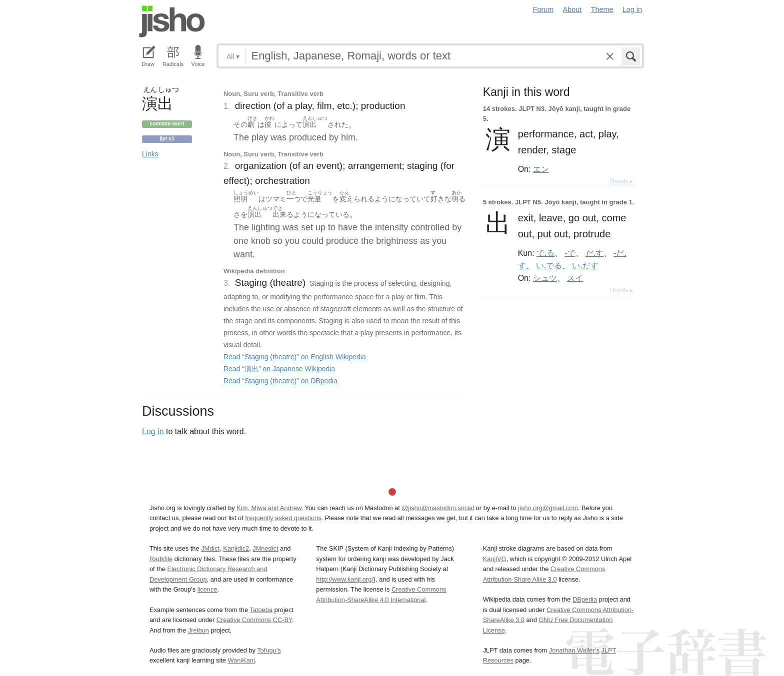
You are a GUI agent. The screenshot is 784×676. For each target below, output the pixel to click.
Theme (602, 9)
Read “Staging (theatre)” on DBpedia (280, 381)
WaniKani (241, 660)
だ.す (594, 253)
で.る (545, 253)
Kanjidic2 (236, 548)
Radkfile (161, 559)
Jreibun (198, 630)
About (572, 9)
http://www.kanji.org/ (345, 579)
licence (207, 589)
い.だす (585, 265)
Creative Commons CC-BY (254, 620)
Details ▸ (621, 181)
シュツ (545, 278)
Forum (543, 9)
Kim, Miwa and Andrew (269, 508)
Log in (632, 9)
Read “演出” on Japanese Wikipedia (279, 369)
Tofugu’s (269, 650)
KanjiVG (495, 559)
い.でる (549, 265)
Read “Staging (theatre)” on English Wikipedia (295, 357)
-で (570, 253)
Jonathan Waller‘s (574, 650)
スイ (575, 278)
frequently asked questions (283, 518)
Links (150, 154)
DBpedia (585, 599)
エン (541, 169)
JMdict (210, 548)
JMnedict (265, 548)
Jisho (172, 21)
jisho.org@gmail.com (548, 508)
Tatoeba (261, 610)
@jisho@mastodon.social (438, 508)
